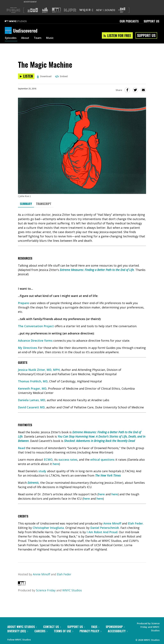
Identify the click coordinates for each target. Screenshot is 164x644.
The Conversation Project (36, 326)
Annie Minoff (112, 523)
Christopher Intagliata (48, 528)
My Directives (28, 348)
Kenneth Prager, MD (32, 388)
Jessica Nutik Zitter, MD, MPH (39, 370)
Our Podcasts (129, 21)
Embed (61, 76)
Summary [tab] (26, 204)
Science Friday (46, 590)
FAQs (95, 627)
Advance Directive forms (35, 341)
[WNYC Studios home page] (20, 21)
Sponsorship (115, 627)
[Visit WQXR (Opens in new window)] (86, 10)
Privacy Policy (90, 631)
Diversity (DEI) (18, 631)
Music (52, 38)
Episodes (11, 38)
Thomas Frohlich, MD (33, 381)
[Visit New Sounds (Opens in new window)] (106, 10)
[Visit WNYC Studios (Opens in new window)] (56, 10)
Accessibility (118, 631)
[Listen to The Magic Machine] (26, 76)
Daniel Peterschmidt (105, 528)
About (26, 38)
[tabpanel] (82, 382)
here (56, 464)
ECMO (48, 460)
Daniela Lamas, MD (32, 400)
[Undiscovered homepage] (9, 31)
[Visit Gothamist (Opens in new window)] (45, 10)
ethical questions (102, 460)
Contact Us (52, 627)
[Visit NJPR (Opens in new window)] (70, 10)
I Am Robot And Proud (102, 532)
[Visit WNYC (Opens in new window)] (33, 10)
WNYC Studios (72, 590)
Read (21, 448)
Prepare (23, 303)
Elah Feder (135, 523)
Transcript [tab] (44, 204)
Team (39, 38)
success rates (68, 460)
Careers (41, 631)
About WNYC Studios (22, 627)
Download (44, 76)
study (42, 471)
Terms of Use (64, 631)
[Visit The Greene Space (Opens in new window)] (122, 10)
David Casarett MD (31, 407)
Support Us (151, 21)
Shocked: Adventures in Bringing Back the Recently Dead (99, 441)
